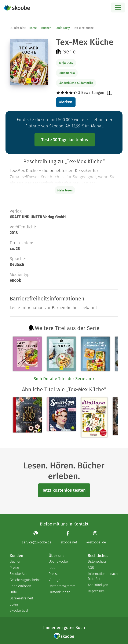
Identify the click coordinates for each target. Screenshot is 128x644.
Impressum (96, 591)
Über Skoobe (58, 561)
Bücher (46, 28)
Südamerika (67, 73)
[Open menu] (118, 8)
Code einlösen (20, 586)
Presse (54, 574)
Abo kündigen (98, 585)
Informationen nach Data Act (103, 576)
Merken (66, 102)
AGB (91, 568)
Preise (14, 568)
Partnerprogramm (62, 586)
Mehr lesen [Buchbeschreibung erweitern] (65, 190)
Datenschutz (97, 561)
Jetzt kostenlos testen (64, 490)
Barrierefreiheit (21, 598)
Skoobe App (19, 574)
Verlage (54, 580)
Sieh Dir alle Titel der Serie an (64, 379)
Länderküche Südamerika (76, 83)
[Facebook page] (69, 538)
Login (14, 604)
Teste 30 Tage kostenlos (65, 140)
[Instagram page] (96, 538)
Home (33, 28)
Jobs (52, 568)
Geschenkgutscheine (25, 580)
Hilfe (13, 592)
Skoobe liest (19, 611)
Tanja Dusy (63, 28)
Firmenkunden (59, 592)
